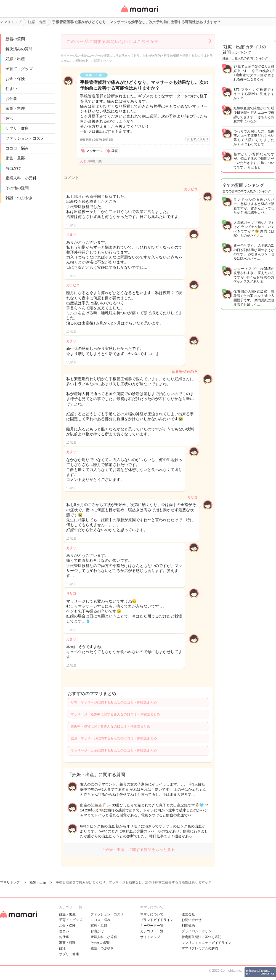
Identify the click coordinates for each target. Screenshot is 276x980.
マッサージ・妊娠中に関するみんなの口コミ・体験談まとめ (115, 714)
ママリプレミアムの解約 (200, 948)
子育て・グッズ (19, 69)
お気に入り (199, 139)
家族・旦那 (15, 158)
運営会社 (188, 914)
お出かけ (13, 168)
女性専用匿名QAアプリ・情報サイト (139, 13)
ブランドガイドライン (157, 920)
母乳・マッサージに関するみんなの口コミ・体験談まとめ (114, 702)
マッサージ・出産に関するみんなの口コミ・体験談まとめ (114, 750)
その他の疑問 (17, 188)
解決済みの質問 (19, 49)
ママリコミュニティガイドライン (206, 943)
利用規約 (188, 926)
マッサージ (94, 151)
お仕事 (11, 98)
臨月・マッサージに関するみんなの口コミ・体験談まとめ (114, 738)
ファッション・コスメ (25, 138)
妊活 (9, 118)
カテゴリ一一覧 (152, 931)
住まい (11, 89)
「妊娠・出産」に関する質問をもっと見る (138, 849)
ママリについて (152, 914)
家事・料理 (15, 108)
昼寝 (115, 151)
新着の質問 (15, 39)
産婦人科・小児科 (21, 178)
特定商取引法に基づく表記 (201, 937)
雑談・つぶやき (19, 198)
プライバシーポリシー (198, 931)
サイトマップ (150, 937)
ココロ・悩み (17, 148)
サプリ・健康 (17, 128)
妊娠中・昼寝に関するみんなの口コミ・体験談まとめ (110, 726)
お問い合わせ (192, 920)
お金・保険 (15, 79)
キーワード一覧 (152, 926)
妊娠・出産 (15, 59)
